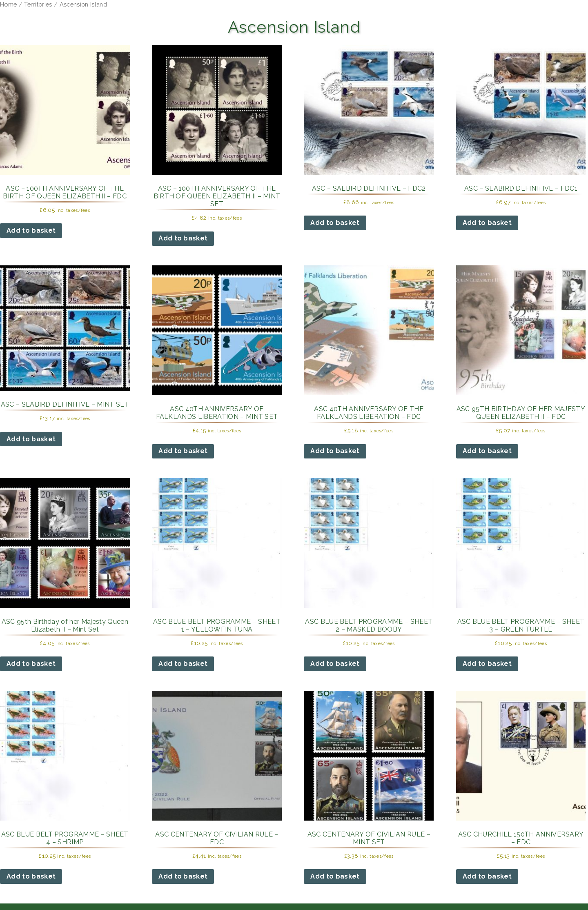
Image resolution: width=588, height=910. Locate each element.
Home (8, 4)
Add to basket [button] (31, 230)
